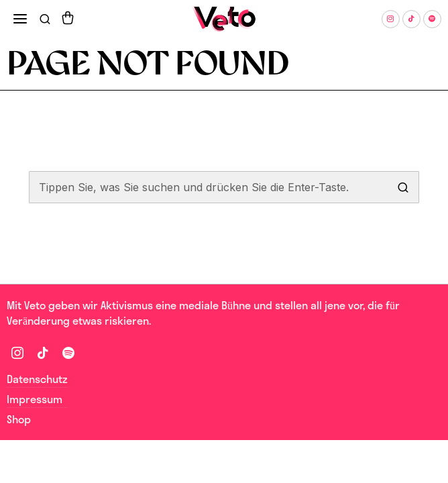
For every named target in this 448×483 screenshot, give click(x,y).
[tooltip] (391, 19)
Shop (19, 419)
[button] (403, 187)
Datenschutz (37, 379)
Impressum (35, 399)
